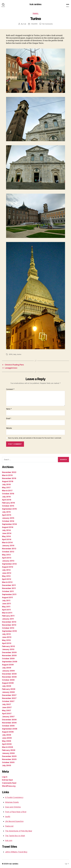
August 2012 (8, 567)
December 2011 (9, 585)
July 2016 (6, 497)
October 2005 (8, 762)
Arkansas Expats (12, 802)
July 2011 (6, 601)
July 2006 (7, 735)
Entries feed (7, 780)
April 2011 (6, 610)
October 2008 (8, 680)
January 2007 (8, 717)
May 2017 (6, 487)
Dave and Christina (13, 807)
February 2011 (8, 616)
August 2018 (8, 481)
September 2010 (9, 631)
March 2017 (7, 491)
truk (25, 24)
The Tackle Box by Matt (15, 836)
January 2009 (8, 671)
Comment (10, 389)
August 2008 (8, 683)
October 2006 (8, 726)
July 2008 (7, 686)
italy (15, 354)
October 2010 (8, 628)
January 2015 (8, 518)
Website (9, 428)
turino (19, 354)
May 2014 (6, 536)
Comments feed (9, 783)
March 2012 (7, 582)
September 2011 (9, 594)
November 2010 (9, 625)
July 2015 (6, 512)
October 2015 (8, 506)
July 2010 (6, 634)
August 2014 (8, 527)
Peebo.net (9, 826)
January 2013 (8, 561)
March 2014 (7, 542)
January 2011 (8, 619)
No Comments (47, 24)
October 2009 (8, 659)
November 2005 (9, 759)
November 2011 (9, 588)
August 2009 (8, 665)
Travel (35, 13)
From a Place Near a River (16, 812)
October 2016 (8, 494)
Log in (5, 777)
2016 (11, 354)
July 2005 (7, 765)
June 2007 (7, 707)
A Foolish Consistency (14, 797)
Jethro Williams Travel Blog (16, 852)
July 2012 (6, 570)
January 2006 (8, 753)
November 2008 (9, 677)
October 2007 (8, 701)
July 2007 (7, 704)
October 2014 (8, 521)
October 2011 (8, 591)
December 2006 (9, 720)
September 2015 (9, 509)
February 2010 (8, 646)
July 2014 (6, 530)
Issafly (8, 817)
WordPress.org (9, 786)
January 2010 (8, 649)
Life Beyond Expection (14, 821)
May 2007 (7, 710)
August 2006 (8, 732)
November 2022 (9, 472)
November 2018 (9, 478)
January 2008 (8, 692)
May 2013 (6, 555)
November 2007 (9, 698)
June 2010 (7, 637)
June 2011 (7, 604)
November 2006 (9, 723)
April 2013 (7, 558)
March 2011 (7, 613)
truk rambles (35, 4)
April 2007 (7, 714)
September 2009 (10, 662)
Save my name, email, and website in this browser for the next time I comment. (35, 438)
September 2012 (9, 564)
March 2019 (7, 475)
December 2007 (9, 695)
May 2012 (6, 576)
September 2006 (10, 729)
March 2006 (7, 747)
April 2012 (7, 579)
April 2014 (7, 539)
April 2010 (7, 643)
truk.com (9, 840)
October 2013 (8, 552)
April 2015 (7, 515)
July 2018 (6, 484)
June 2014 (7, 533)
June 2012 (7, 573)
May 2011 (6, 607)
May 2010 (6, 640)
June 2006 (7, 738)
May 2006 (7, 741)
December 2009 (9, 652)
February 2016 (8, 503)
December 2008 (9, 674)
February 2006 (9, 750)
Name (9, 409)
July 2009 (7, 668)
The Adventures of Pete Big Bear (19, 831)
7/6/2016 (34, 24)
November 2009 (9, 655)
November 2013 (9, 549)
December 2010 (9, 622)
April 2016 (7, 500)
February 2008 (9, 689)
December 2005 (9, 756)
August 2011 (7, 597)
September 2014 (9, 524)
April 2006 (7, 744)
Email (9, 419)
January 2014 (8, 546)
